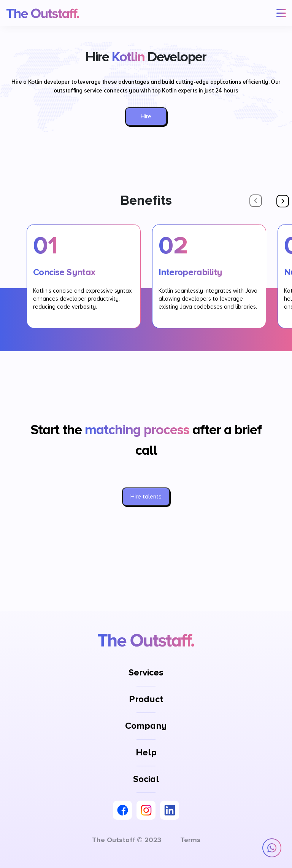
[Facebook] (122, 810)
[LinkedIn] (170, 810)
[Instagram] (146, 810)
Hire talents (146, 497)
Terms (190, 840)
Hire (146, 116)
